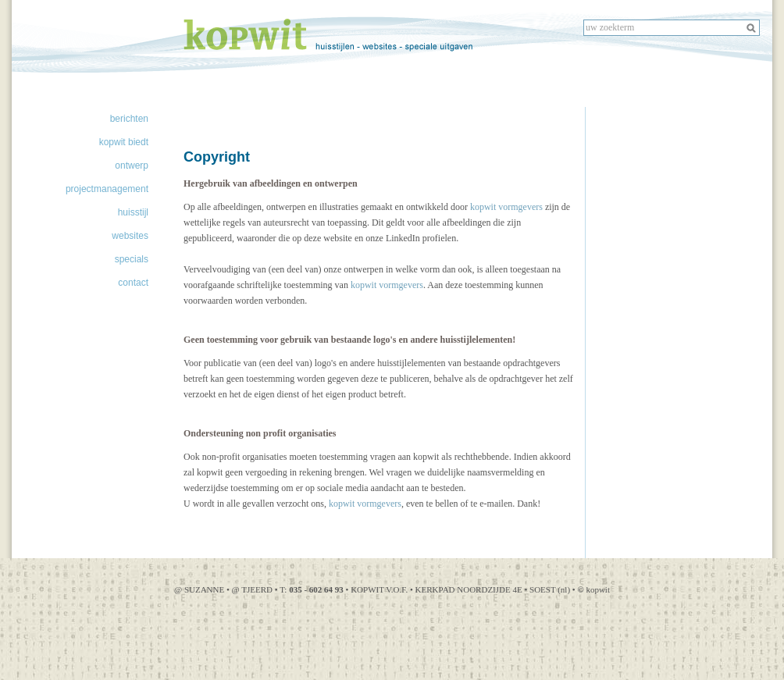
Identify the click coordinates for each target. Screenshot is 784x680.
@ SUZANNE (199, 589)
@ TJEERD (253, 589)
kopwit (593, 589)
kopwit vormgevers (506, 207)
